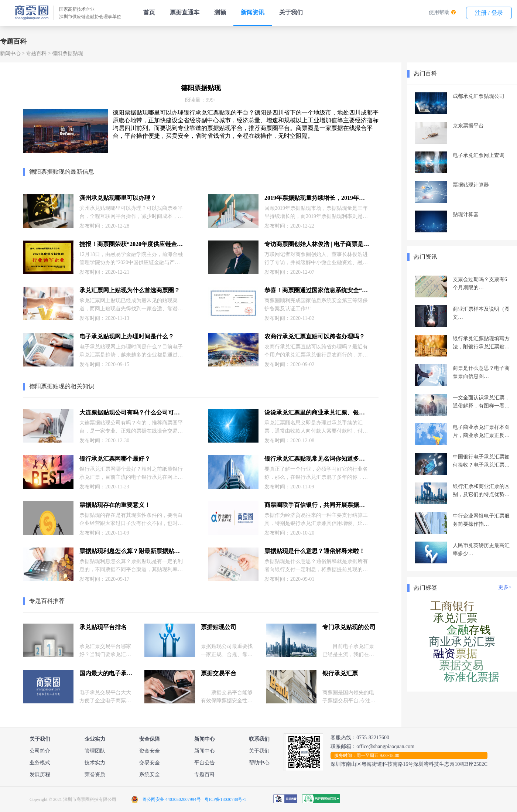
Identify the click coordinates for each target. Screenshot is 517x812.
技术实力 (95, 763)
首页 (149, 12)
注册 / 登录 (489, 13)
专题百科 (36, 53)
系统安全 (150, 775)
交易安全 (150, 763)
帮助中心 (259, 763)
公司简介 (40, 751)
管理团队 (95, 751)
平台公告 (205, 763)
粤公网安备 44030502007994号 (172, 799)
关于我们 (291, 12)
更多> (505, 587)
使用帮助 (439, 12)
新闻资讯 (253, 12)
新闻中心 (10, 53)
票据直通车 (185, 12)
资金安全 (150, 751)
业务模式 (40, 763)
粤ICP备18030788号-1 (225, 799)
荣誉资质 (95, 775)
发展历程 (40, 775)
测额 (220, 12)
